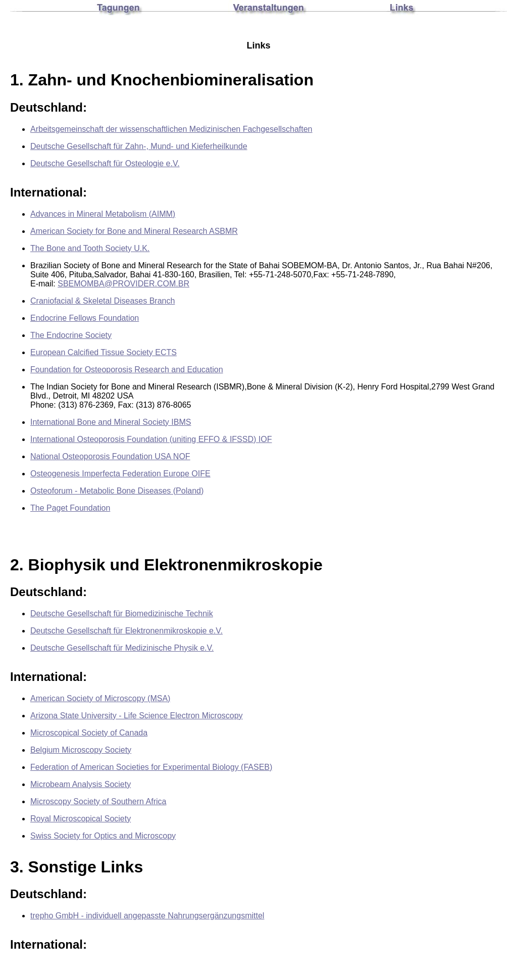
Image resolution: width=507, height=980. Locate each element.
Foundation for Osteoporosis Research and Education (127, 370)
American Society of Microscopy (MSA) (100, 698)
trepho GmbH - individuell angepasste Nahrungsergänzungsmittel (147, 916)
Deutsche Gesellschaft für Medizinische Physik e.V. (122, 648)
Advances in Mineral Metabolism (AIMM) (103, 214)
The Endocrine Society (71, 335)
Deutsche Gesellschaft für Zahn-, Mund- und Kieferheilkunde (139, 146)
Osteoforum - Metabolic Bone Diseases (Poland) (117, 491)
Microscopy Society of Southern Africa (98, 801)
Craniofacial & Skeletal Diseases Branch (103, 301)
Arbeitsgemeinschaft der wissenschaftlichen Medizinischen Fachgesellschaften (171, 129)
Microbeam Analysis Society (81, 784)
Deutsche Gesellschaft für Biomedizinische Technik (122, 614)
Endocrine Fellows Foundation (85, 318)
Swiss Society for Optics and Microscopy (103, 836)
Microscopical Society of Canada (89, 733)
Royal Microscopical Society (81, 819)
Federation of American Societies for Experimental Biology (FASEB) (151, 767)
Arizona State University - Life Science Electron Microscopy (137, 716)
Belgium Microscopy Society (81, 750)
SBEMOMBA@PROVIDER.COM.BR (123, 284)
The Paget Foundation (70, 508)
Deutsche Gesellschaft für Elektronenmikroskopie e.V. (126, 631)
